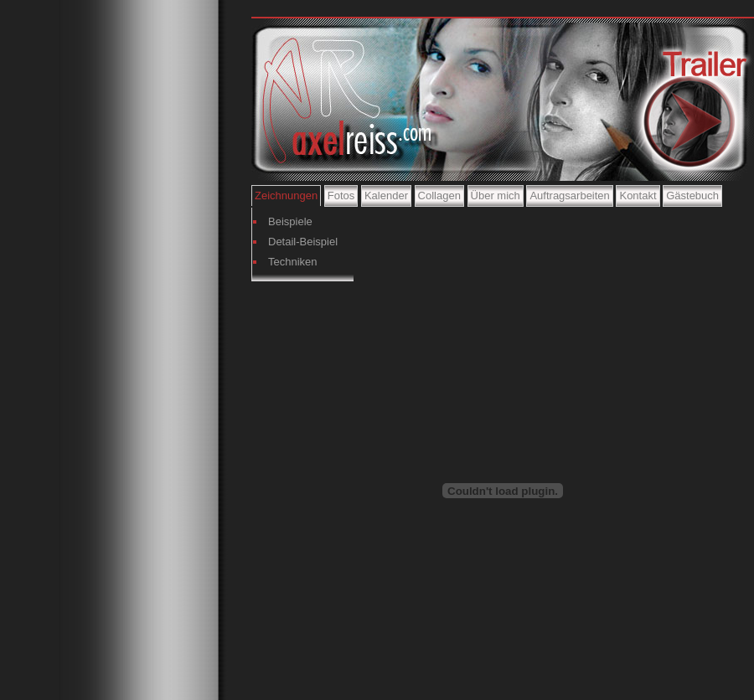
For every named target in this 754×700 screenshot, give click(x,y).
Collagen (439, 196)
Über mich (496, 196)
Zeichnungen (286, 196)
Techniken (293, 262)
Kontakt (638, 196)
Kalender (386, 196)
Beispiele (290, 221)
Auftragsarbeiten (569, 196)
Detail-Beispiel (303, 242)
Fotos (341, 196)
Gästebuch (692, 196)
